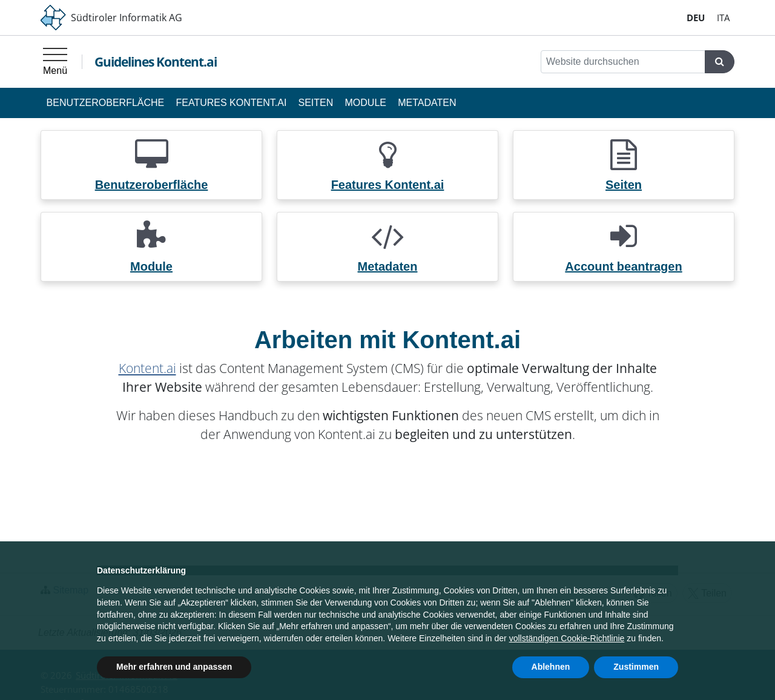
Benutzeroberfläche (106, 103)
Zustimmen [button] (636, 667)
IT (723, 18)
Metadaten (427, 103)
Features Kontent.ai (231, 103)
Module (366, 103)
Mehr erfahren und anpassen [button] (174, 667)
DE (696, 18)
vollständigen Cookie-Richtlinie (567, 638)
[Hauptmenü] (55, 62)
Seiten (316, 103)
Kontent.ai (147, 368)
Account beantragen (623, 266)
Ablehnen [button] (551, 667)
